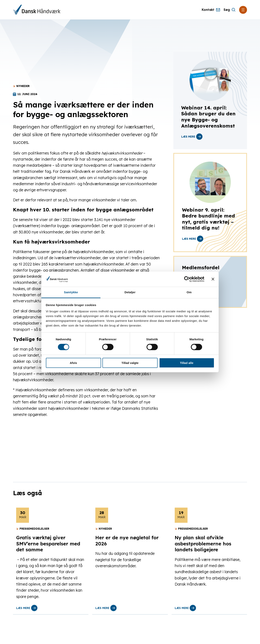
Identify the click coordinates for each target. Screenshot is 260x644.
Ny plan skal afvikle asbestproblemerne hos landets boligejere (203, 544)
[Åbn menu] (243, 10)
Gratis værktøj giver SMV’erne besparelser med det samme (48, 544)
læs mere (192, 137)
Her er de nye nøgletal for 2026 (127, 541)
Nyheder (23, 86)
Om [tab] (189, 292)
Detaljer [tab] (130, 292)
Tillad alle (187, 363)
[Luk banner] (213, 279)
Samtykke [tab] (71, 292)
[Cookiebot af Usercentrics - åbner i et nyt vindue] (187, 279)
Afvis (73, 363)
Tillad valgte (130, 363)
